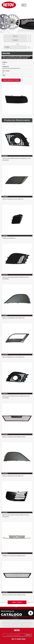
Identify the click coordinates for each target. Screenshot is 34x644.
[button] (24, 5)
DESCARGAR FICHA (11, 80)
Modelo (15, 40)
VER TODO (17, 602)
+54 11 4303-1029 (18, 639)
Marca (15, 36)
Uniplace (32, 643)
